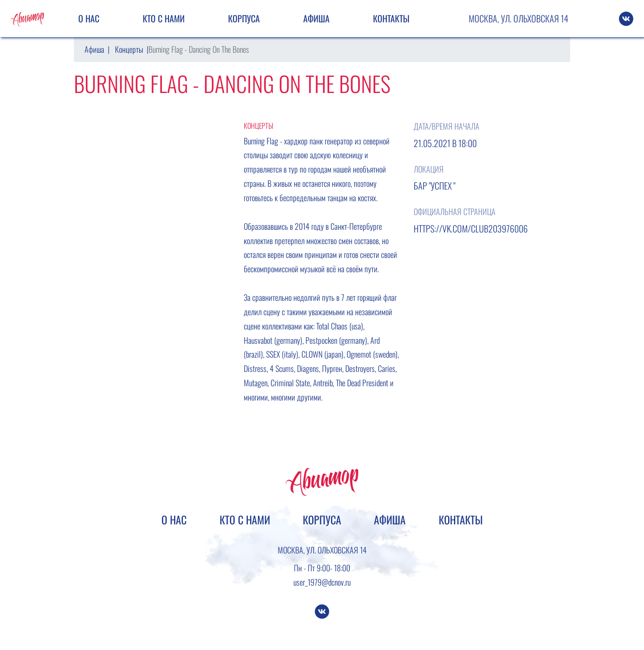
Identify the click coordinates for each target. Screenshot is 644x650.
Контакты (391, 18)
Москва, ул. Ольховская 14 (519, 18)
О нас (89, 18)
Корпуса (244, 18)
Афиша (316, 18)
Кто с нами (164, 18)
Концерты (129, 49)
